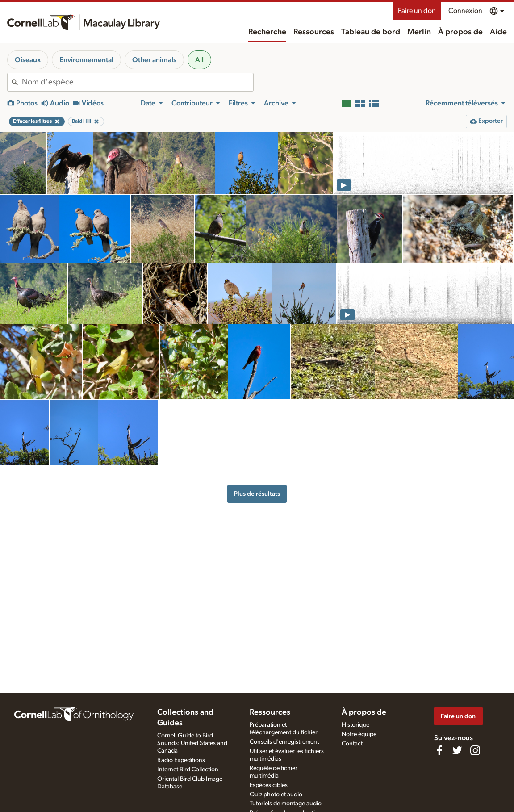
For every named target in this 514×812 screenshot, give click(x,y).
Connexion (465, 11)
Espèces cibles (269, 785)
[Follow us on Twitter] (457, 750)
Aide (498, 32)
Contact (352, 744)
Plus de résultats (257, 494)
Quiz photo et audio (276, 795)
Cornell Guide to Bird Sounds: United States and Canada (192, 743)
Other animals (154, 60)
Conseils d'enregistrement (284, 742)
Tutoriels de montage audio (286, 804)
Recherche (267, 32)
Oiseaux (28, 60)
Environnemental (86, 60)
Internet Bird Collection (188, 770)
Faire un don (417, 11)
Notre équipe (359, 734)
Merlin (419, 32)
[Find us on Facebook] (439, 750)
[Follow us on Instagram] (475, 750)
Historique (355, 725)
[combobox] (138, 82)
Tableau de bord (371, 32)
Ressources (314, 32)
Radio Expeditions (181, 760)
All (199, 60)
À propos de (460, 32)
